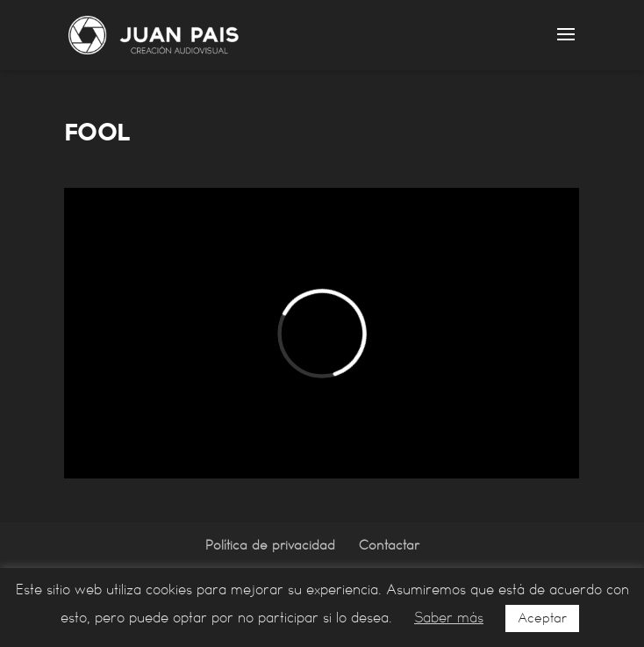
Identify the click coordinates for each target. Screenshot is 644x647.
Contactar (389, 545)
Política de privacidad (270, 545)
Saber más (449, 618)
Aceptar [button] (542, 618)
